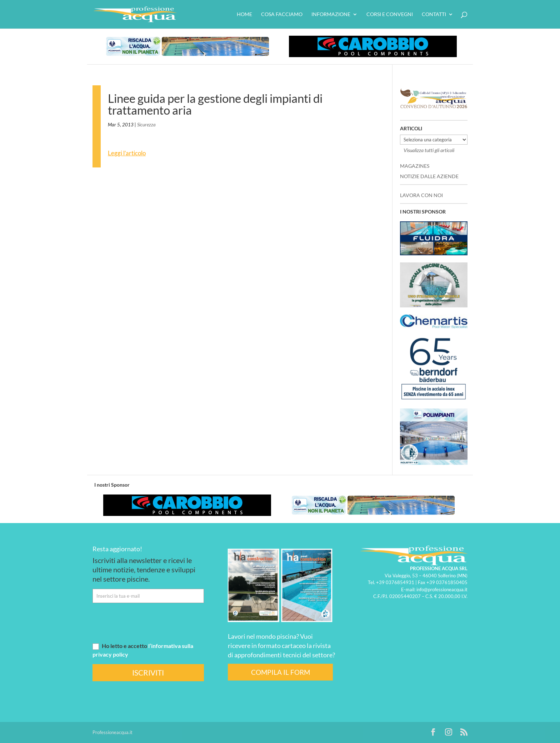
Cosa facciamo (282, 14)
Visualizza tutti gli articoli (429, 150)
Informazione (331, 14)
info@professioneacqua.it (442, 589)
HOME (244, 14)
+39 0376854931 (395, 582)
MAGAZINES (415, 166)
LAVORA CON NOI (421, 195)
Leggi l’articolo (127, 153)
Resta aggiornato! (117, 549)
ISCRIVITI (148, 672)
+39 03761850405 (447, 582)
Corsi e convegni (390, 14)
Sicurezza (146, 125)
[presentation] (147, 622)
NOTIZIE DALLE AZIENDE (429, 176)
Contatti (434, 14)
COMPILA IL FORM (281, 672)
